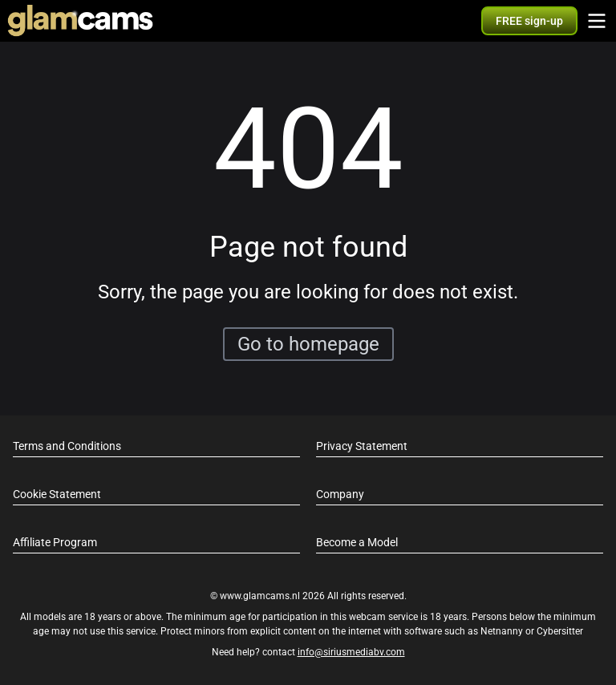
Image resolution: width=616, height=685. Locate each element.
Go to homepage (308, 344)
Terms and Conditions (67, 446)
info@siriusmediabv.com (351, 652)
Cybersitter (560, 631)
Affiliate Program (55, 542)
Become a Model (357, 542)
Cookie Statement (57, 494)
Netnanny (503, 631)
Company (340, 494)
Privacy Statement (362, 446)
